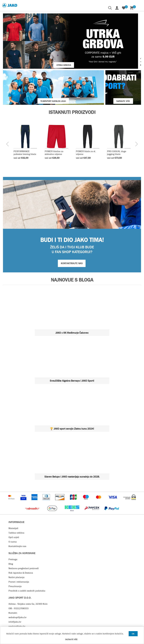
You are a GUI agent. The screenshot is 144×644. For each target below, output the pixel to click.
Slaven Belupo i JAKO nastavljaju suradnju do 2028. (72, 448)
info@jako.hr (15, 593)
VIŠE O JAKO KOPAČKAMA (119, 48)
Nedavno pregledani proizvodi (24, 540)
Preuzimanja (15, 558)
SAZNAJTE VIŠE (107, 72)
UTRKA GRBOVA (44, 48)
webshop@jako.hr (17, 589)
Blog (11, 535)
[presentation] (7, 116)
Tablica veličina (16, 504)
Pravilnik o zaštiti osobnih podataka (27, 562)
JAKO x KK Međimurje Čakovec (72, 304)
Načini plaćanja (16, 549)
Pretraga (13, 531)
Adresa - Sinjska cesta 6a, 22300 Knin (28, 575)
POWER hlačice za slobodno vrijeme (54, 124)
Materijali (13, 500)
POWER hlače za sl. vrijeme (86, 124)
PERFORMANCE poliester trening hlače (25, 124)
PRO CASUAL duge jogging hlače (117, 124)
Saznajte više (71, 639)
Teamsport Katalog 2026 (37, 72)
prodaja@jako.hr (17, 598)
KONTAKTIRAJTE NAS (72, 235)
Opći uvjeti (14, 509)
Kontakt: (13, 584)
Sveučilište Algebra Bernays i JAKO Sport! (72, 352)
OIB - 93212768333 (18, 580)
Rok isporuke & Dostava (21, 544)
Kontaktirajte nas (17, 518)
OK (133, 634)
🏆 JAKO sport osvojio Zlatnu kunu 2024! (72, 400)
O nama (13, 513)
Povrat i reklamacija (19, 553)
